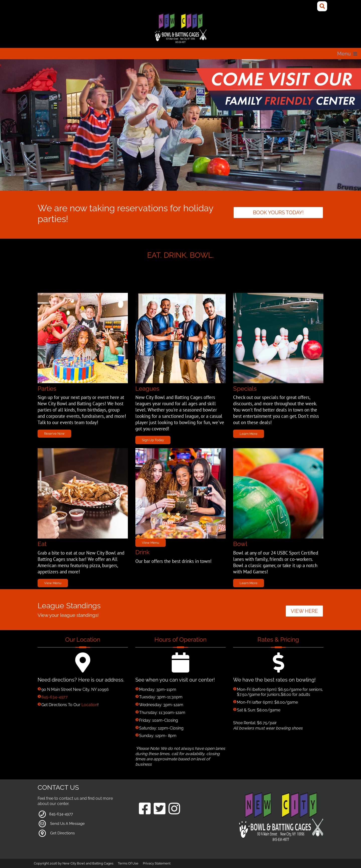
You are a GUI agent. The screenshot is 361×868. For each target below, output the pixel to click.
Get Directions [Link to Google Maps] (62, 833)
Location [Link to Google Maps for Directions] (89, 705)
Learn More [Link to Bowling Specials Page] (249, 583)
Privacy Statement (157, 863)
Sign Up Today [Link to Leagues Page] (153, 440)
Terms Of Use (128, 863)
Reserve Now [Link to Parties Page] (54, 433)
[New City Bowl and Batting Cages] (180, 28)
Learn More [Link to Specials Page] (249, 434)
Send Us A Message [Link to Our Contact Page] (67, 824)
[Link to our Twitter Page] (160, 809)
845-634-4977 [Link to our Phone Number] (55, 697)
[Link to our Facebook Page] (145, 809)
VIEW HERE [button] (304, 611)
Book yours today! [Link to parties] (278, 213)
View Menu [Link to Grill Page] (53, 583)
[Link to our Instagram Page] (174, 809)
